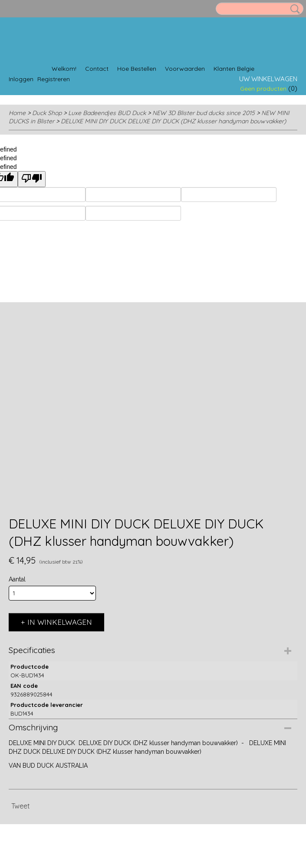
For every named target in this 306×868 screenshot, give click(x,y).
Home (17, 113)
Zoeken (293, 9)
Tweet (21, 806)
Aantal (17, 579)
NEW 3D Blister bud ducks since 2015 (204, 113)
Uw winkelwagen (268, 79)
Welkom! (64, 69)
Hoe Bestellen (137, 69)
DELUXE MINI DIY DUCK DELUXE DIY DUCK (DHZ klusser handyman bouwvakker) (173, 121)
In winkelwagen (60, 622)
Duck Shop (47, 113)
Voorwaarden (185, 69)
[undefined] (32, 179)
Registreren (54, 79)
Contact (97, 69)
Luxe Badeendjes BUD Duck (107, 113)
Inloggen (21, 79)
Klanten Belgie (234, 69)
